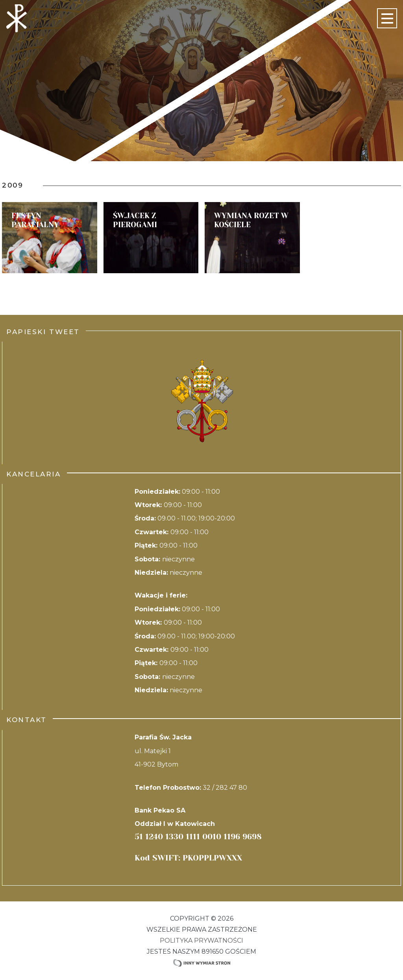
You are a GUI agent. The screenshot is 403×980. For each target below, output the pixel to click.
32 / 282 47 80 (225, 788)
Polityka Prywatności (201, 940)
